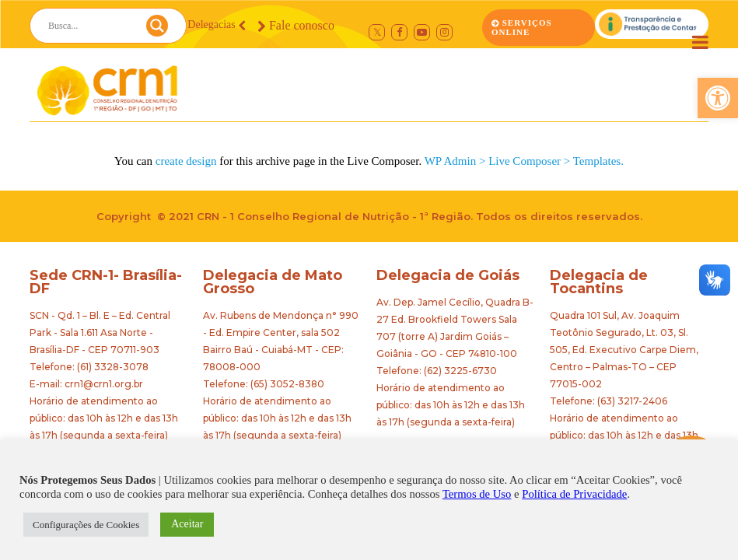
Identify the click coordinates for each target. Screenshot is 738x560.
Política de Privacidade (574, 494)
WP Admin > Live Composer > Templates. (524, 161)
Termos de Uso (477, 494)
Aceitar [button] (187, 524)
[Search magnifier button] (157, 30)
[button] (718, 98)
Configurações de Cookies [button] (86, 525)
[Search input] (89, 26)
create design (186, 161)
